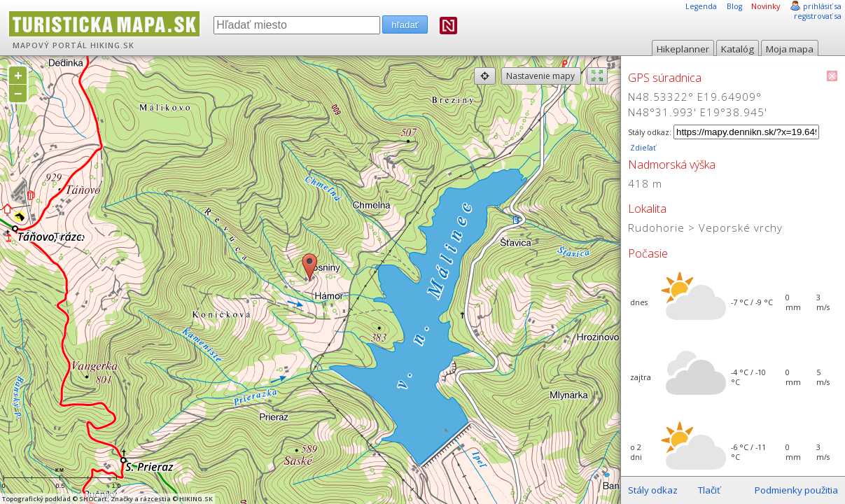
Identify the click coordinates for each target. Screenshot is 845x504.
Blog (734, 6)
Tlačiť (709, 490)
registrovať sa (818, 16)
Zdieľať (642, 148)
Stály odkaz (653, 490)
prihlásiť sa (822, 6)
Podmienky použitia (796, 490)
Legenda (701, 6)
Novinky (766, 6)
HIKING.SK (112, 45)
